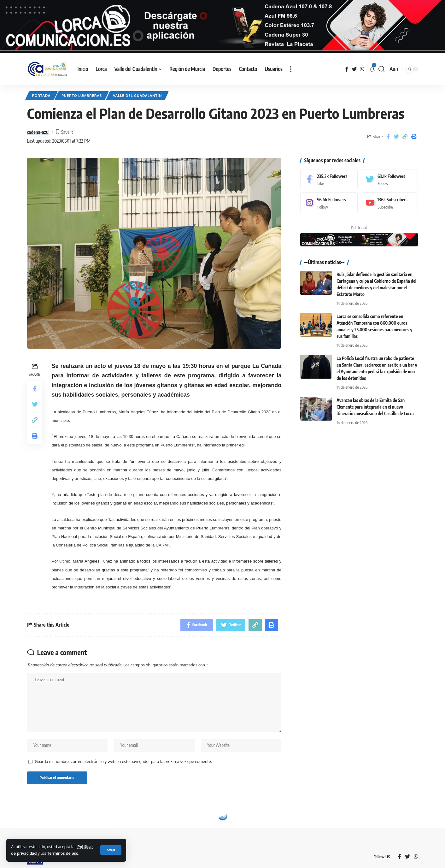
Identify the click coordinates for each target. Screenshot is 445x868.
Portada (41, 95)
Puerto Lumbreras (82, 95)
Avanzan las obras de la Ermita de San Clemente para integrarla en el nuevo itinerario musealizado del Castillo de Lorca (375, 407)
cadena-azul (38, 132)
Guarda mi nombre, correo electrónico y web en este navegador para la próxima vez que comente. (123, 761)
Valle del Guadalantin (137, 95)
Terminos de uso (63, 853)
